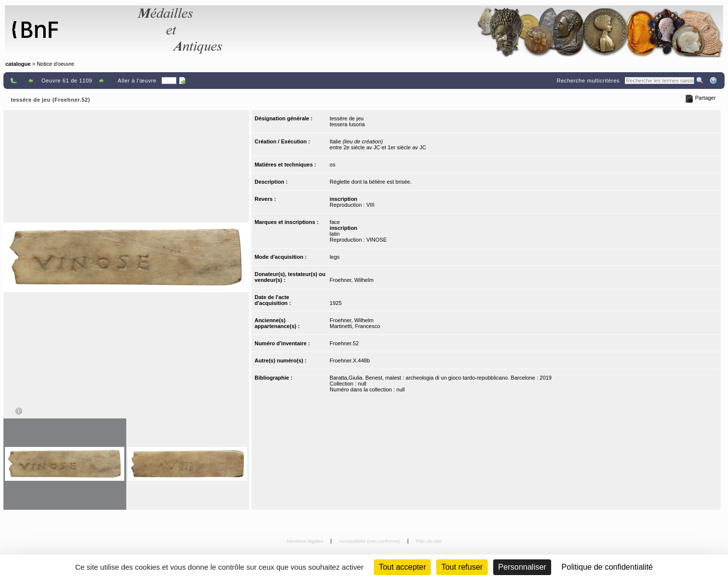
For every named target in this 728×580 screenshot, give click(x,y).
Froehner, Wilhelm (351, 280)
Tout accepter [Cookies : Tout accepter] (402, 567)
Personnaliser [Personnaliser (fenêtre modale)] (522, 567)
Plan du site (429, 541)
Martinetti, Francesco (355, 326)
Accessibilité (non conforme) (370, 541)
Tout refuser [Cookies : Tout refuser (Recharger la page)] (462, 567)
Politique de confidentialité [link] (607, 567)
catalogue (18, 64)
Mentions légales (306, 541)
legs (335, 257)
